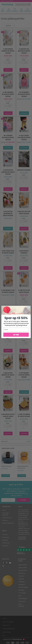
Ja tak (16, 335)
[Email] (16, 330)
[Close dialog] (29, 308)
